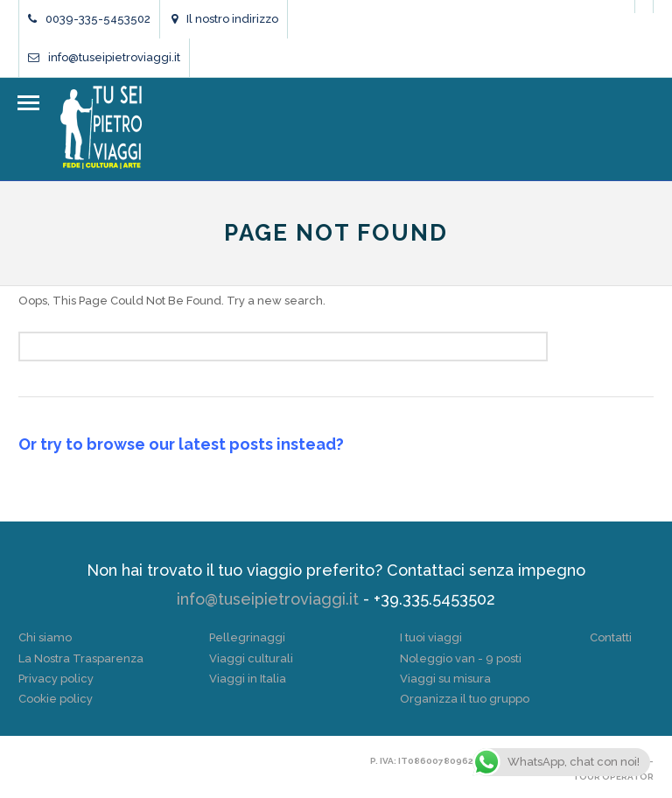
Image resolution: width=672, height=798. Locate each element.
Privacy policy (56, 679)
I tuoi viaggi (431, 637)
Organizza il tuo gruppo (465, 699)
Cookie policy (56, 699)
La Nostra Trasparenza (81, 658)
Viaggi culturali (251, 658)
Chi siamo (45, 637)
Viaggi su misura (445, 679)
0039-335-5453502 (89, 19)
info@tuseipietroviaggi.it (104, 57)
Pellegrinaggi (247, 637)
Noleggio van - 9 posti (461, 658)
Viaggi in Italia (248, 679)
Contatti (611, 637)
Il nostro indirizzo (225, 19)
